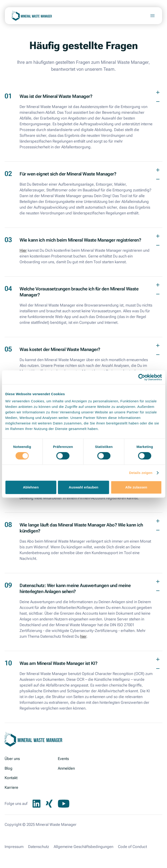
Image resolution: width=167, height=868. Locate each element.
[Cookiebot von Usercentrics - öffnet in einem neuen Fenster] (142, 377)
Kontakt (11, 778)
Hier (23, 250)
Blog (9, 768)
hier (83, 636)
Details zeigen (141, 473)
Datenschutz (39, 847)
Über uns (12, 759)
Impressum (14, 847)
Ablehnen (31, 487)
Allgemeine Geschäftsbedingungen (83, 847)
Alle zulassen (136, 487)
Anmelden (66, 768)
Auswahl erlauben (83, 487)
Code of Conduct (132, 847)
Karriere (11, 787)
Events (63, 759)
